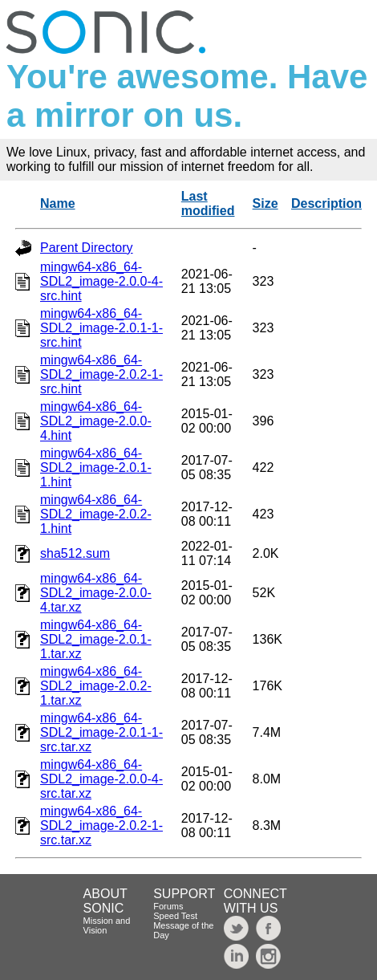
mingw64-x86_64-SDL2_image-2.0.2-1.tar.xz (96, 686)
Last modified (208, 203)
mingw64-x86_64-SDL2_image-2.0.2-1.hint (96, 514)
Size (266, 203)
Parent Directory (87, 248)
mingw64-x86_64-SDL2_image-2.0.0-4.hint (96, 421)
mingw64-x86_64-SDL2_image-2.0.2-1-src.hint (101, 374)
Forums (168, 906)
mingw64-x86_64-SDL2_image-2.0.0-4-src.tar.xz (101, 779)
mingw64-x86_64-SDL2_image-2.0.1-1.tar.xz (96, 639)
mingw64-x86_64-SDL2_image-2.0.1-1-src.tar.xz (101, 732)
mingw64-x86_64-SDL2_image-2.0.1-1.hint (96, 468)
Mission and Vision (107, 925)
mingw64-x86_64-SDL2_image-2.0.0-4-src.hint (101, 281)
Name (58, 203)
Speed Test (175, 916)
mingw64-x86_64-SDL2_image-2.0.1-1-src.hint (101, 328)
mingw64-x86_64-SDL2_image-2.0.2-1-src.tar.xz (101, 825)
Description (326, 203)
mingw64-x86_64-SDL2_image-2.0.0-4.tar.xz (96, 593)
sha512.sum (75, 553)
